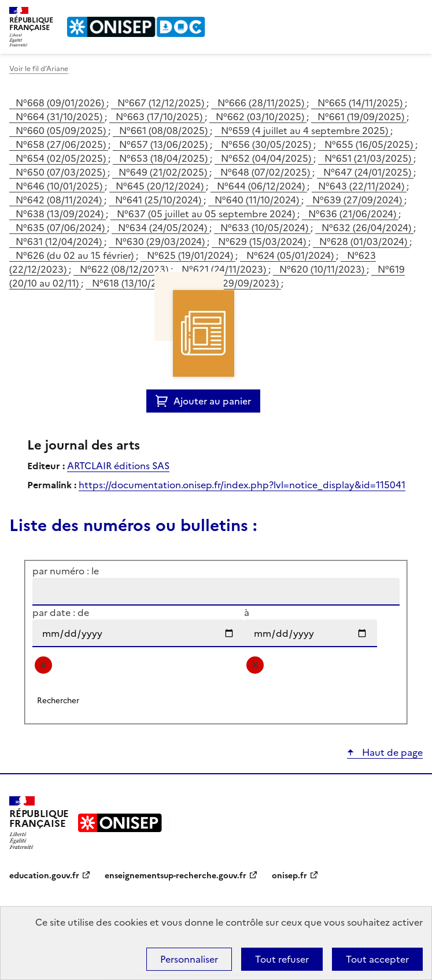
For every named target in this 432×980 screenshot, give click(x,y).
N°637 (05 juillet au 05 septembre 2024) (207, 214)
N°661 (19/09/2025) (362, 117)
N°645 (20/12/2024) (161, 186)
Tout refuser (282, 959)
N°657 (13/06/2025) (165, 144)
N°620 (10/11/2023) (323, 269)
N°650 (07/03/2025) (62, 172)
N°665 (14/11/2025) (361, 103)
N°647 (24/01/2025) (368, 172)
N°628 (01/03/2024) (364, 242)
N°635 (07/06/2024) (61, 228)
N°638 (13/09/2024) (61, 214)
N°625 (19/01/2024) (191, 255)
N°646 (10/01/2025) (60, 186)
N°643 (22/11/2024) (362, 186)
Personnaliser (189, 959)
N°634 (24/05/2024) (164, 228)
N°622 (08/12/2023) (125, 269)
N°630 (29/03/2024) (161, 242)
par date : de (61, 612)
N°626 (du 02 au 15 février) (76, 255)
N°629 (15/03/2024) (263, 242)
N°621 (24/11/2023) (225, 269)
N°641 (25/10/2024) (159, 200)
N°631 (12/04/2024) (60, 242)
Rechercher (393, 14)
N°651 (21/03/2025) (369, 158)
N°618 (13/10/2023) (136, 283)
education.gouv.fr (44, 876)
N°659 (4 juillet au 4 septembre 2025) (306, 131)
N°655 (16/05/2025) (370, 144)
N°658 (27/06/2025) (62, 144)
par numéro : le (66, 571)
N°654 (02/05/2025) (62, 158)
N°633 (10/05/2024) (265, 228)
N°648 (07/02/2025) (266, 172)
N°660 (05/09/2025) (62, 131)
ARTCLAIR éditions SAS (118, 466)
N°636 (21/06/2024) (353, 214)
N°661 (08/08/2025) (165, 131)
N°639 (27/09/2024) (358, 200)
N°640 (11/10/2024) (258, 200)
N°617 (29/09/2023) (236, 283)
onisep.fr (289, 876)
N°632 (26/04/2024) (368, 228)
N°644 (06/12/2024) (262, 186)
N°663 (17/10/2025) (160, 117)
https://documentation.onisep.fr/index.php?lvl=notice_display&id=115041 (242, 485)
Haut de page (391, 752)
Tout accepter (377, 959)
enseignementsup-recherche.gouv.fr (176, 876)
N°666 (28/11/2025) (262, 103)
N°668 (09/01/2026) (61, 103)
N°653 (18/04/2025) (165, 158)
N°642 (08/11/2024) (60, 200)
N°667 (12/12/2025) (162, 103)
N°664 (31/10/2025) (60, 117)
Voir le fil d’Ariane (39, 69)
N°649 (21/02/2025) (164, 172)
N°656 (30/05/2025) (267, 144)
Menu (416, 14)
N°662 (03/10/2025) (261, 117)
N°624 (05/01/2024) (291, 255)
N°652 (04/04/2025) (267, 158)
